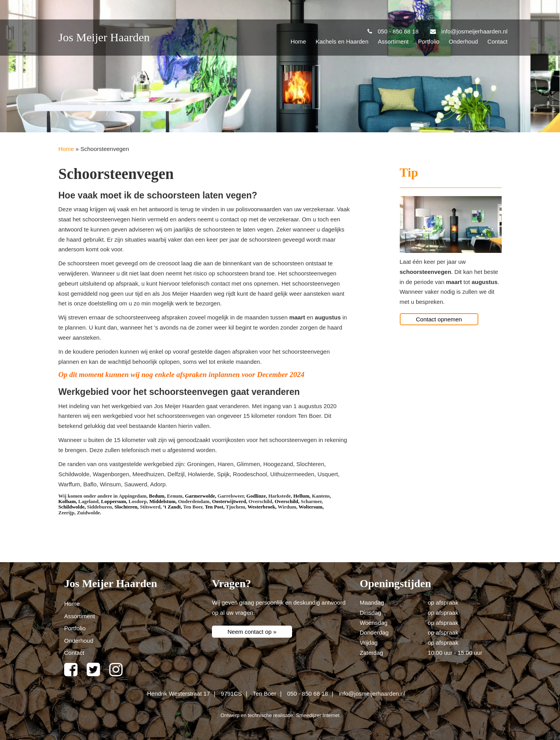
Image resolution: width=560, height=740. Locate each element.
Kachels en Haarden (342, 41)
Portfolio (429, 41)
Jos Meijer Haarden (104, 37)
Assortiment (393, 41)
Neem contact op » (252, 632)
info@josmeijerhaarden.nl (372, 694)
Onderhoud (463, 41)
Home (298, 41)
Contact (497, 41)
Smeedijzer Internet (318, 715)
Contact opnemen (439, 319)
